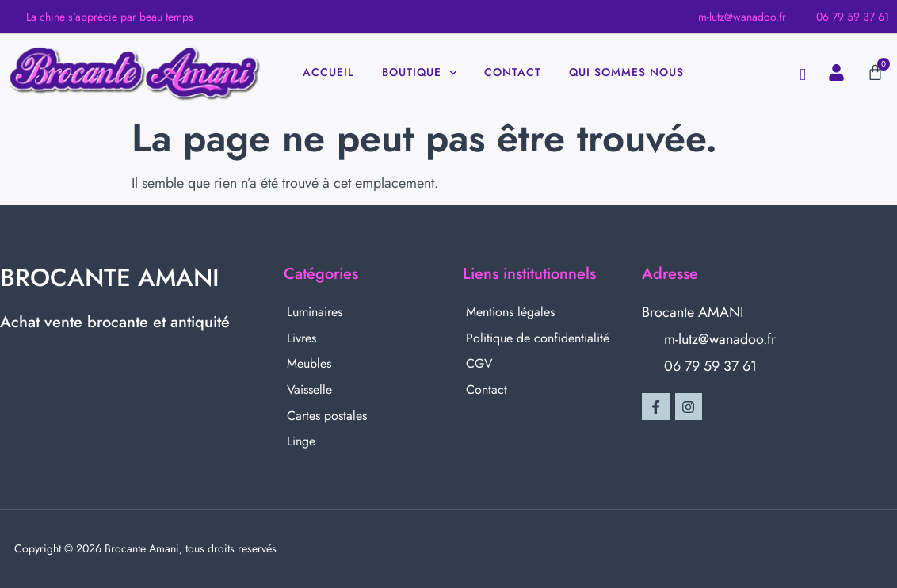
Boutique (420, 73)
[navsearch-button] (803, 75)
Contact (513, 72)
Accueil (328, 72)
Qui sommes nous (626, 72)
